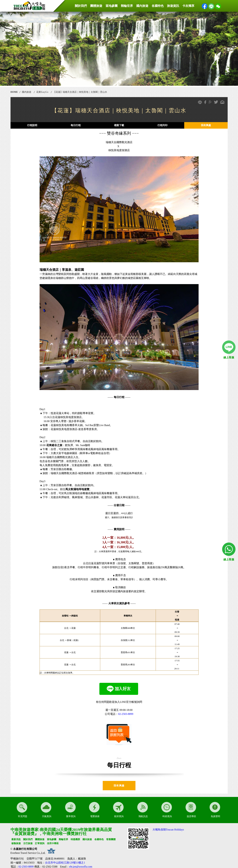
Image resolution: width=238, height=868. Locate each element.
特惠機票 (75, 839)
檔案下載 (119, 125)
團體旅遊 (96, 6)
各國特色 (158, 6)
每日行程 (76, 125)
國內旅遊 (142, 6)
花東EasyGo (42, 92)
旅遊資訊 (173, 6)
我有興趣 (206, 125)
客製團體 (111, 839)
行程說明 (32, 125)
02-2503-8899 (126, 714)
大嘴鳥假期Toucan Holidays (168, 830)
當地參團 (112, 6)
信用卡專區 (53, 843)
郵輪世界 (127, 6)
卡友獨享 (188, 6)
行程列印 (163, 125)
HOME (14, 92)
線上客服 (229, 357)
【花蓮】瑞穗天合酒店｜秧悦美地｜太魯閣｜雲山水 (80, 92)
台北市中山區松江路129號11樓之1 (65, 863)
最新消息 (16, 839)
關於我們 (81, 6)
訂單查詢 (40, 843)
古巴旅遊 (28, 843)
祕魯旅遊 (16, 843)
